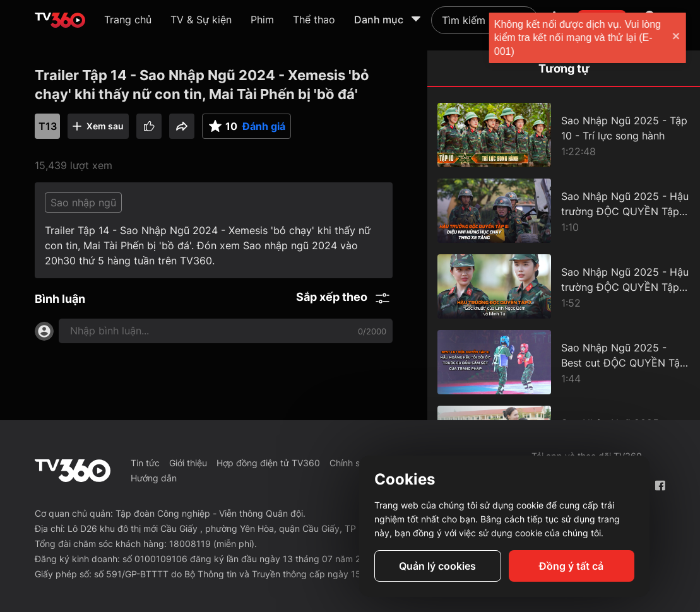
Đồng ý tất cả (571, 566)
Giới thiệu (188, 463)
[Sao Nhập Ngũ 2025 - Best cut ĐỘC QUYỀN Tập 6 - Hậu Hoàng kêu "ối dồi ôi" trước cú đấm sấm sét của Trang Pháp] (564, 362)
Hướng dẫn (154, 478)
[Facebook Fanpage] (660, 485)
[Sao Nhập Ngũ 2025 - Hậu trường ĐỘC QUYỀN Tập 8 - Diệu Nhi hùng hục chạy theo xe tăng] (564, 211)
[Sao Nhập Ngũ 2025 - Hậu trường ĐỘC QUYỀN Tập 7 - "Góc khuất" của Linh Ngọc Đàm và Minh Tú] (564, 286)
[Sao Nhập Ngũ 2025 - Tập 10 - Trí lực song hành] (564, 135)
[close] (678, 38)
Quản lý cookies (437, 566)
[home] (60, 20)
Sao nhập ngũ (83, 203)
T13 (48, 126)
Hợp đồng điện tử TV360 (268, 463)
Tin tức (145, 463)
